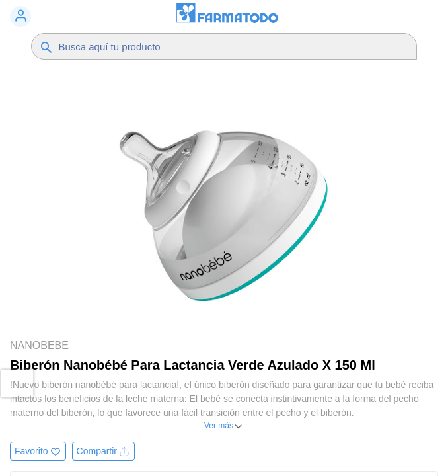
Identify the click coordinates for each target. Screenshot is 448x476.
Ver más (219, 426)
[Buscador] (214, 46)
